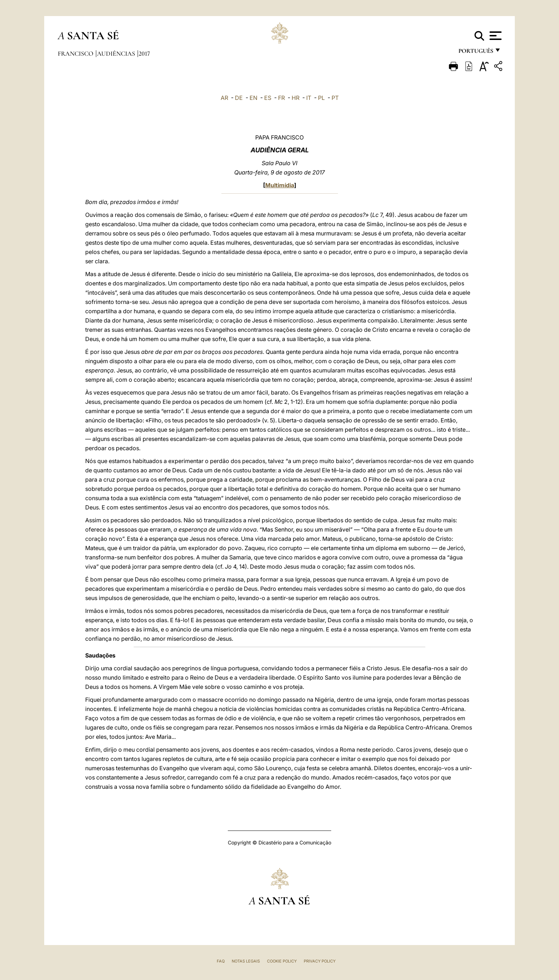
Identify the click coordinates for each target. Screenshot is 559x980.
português (476, 53)
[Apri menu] (495, 36)
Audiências (117, 54)
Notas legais (246, 961)
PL (321, 98)
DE (239, 98)
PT (335, 98)
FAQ (221, 961)
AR (224, 98)
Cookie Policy (282, 961)
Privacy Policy (320, 961)
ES (268, 98)
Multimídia (280, 185)
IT (309, 98)
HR (296, 98)
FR (281, 98)
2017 (144, 54)
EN (253, 98)
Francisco (76, 54)
